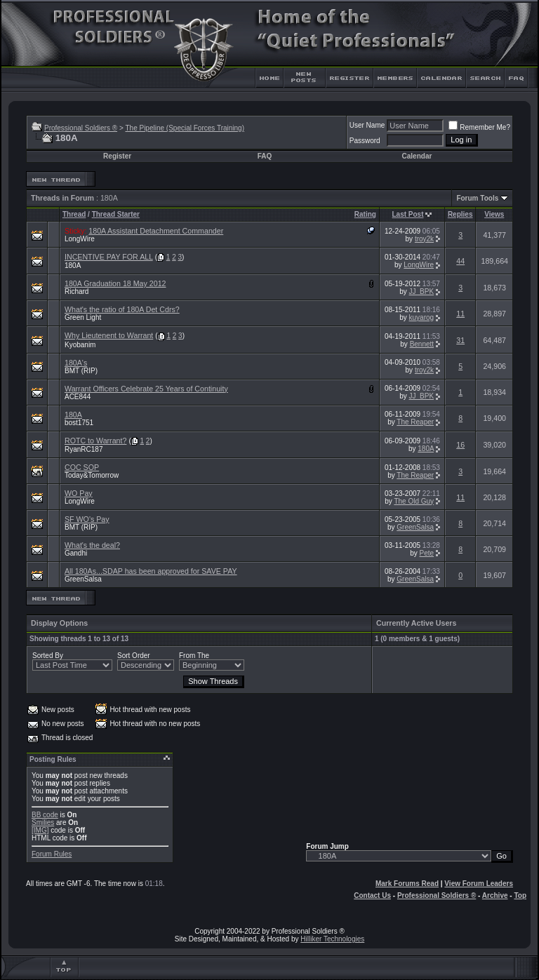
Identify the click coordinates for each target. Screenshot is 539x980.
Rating (365, 214)
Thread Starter (116, 214)
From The (194, 656)
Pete (427, 553)
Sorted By (48, 656)
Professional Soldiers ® (81, 128)
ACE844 (78, 397)
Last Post (408, 214)
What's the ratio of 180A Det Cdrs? (122, 309)
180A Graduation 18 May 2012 (115, 283)
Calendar (417, 156)
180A (73, 266)
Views (494, 214)
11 (460, 314)
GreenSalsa (415, 527)
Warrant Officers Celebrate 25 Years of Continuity (146, 389)
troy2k (424, 239)
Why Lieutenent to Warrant (109, 335)
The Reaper (415, 422)
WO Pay (79, 493)
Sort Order (134, 656)
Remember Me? (479, 127)
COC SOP (82, 467)
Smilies (43, 823)
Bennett (422, 344)
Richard (76, 291)
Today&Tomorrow (92, 475)
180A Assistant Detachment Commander (156, 231)
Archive (495, 895)
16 (460, 445)
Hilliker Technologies (332, 939)
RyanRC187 (84, 449)
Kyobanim (80, 345)
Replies (460, 214)
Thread (74, 214)
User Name (367, 125)
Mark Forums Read (407, 884)
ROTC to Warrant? (95, 441)
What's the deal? (92, 545)
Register (117, 156)
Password (365, 141)
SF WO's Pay (87, 519)
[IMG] (40, 830)
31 (460, 340)
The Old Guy (414, 501)
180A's (76, 363)
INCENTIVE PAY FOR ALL (109, 257)
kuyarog (422, 317)
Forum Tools (477, 198)
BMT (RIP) (81, 371)
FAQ (265, 156)
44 (460, 261)
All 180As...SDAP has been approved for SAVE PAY (151, 571)
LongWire (80, 239)
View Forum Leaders (479, 884)
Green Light (83, 317)
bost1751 (79, 423)
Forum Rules (52, 854)
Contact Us (372, 895)
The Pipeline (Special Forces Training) (185, 128)
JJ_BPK (422, 291)
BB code (45, 815)
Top (520, 895)
